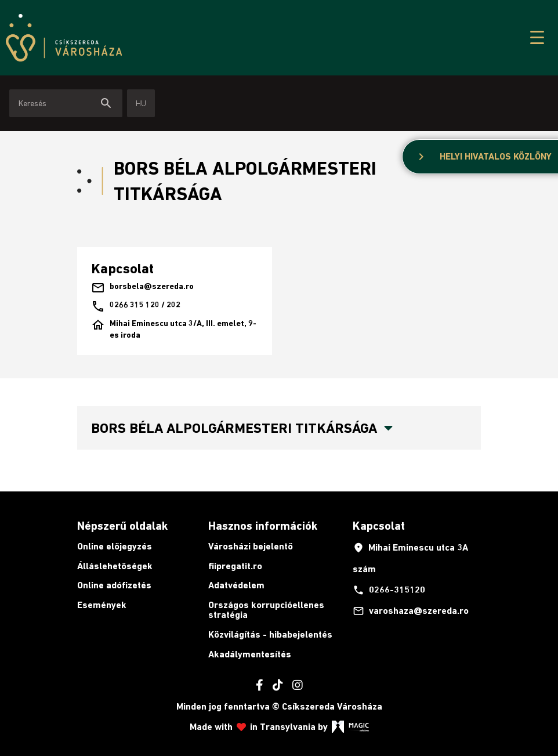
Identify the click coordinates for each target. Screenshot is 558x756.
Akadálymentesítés (250, 654)
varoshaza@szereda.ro (411, 611)
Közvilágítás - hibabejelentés (270, 634)
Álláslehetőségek (115, 566)
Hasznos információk (263, 526)
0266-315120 (389, 590)
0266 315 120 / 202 (136, 306)
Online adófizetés (114, 585)
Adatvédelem (236, 585)
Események (102, 605)
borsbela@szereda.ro (142, 288)
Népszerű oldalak (122, 526)
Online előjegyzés (115, 546)
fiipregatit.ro (235, 566)
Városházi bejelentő (251, 546)
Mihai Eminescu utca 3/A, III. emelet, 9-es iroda (174, 329)
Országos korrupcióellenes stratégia (266, 610)
